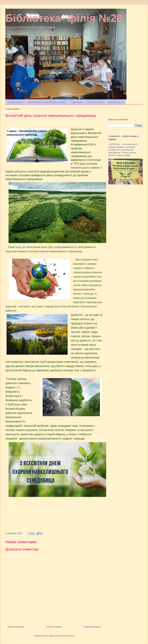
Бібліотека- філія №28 (64, 18)
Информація (77, 102)
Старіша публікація (92, 627)
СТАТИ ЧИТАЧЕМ (95, 102)
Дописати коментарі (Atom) (62, 636)
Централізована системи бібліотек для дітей (47, 102)
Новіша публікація (16, 627)
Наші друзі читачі (116, 102)
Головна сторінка (15, 102)
